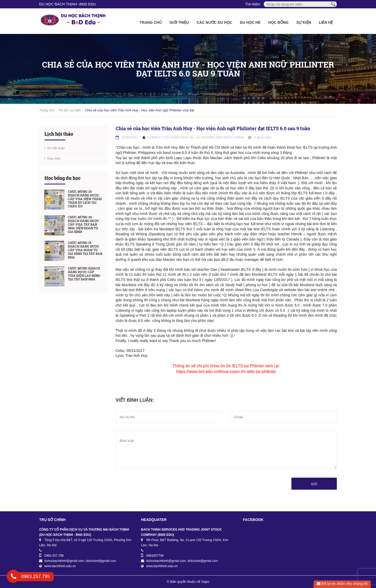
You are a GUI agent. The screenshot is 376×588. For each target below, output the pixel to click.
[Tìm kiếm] (333, 4)
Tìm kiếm (253, 4)
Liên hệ (326, 22)
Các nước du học (214, 22)
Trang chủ (151, 22)
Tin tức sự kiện (70, 110)
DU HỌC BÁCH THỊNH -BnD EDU (67, 4)
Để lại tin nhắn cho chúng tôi (342, 584)
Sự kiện (304, 22)
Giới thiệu (179, 22)
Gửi (314, 484)
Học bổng (278, 22)
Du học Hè (250, 22)
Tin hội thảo (56, 148)
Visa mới (54, 158)
